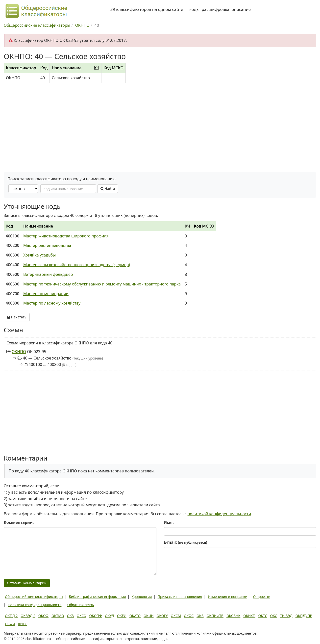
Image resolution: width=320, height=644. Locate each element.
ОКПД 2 (11, 616)
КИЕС (23, 624)
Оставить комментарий (27, 583)
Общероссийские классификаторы (34, 597)
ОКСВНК (233, 616)
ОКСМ (176, 616)
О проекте (261, 597)
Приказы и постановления (180, 597)
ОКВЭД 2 (28, 616)
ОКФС (189, 616)
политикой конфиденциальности (219, 514)
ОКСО (81, 616)
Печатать (17, 317)
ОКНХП (249, 616)
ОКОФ (43, 616)
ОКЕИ (122, 616)
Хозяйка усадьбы (39, 255)
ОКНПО (19, 352)
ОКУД (110, 616)
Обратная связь (81, 605)
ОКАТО (135, 616)
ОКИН (148, 616)
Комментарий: (19, 522)
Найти (108, 189)
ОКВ (200, 616)
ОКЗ (70, 616)
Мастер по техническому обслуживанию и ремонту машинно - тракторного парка (102, 284)
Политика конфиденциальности (35, 605)
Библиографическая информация (97, 597)
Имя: (169, 522)
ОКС (273, 616)
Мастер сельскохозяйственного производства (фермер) (77, 265)
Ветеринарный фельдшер (48, 274)
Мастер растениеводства (47, 245)
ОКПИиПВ (215, 616)
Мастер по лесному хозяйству (52, 303)
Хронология (142, 597)
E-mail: (185, 542)
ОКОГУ (162, 616)
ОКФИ (10, 624)
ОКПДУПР (304, 616)
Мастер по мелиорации (46, 294)
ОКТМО (58, 616)
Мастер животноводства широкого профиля (66, 236)
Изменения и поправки (228, 597)
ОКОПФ (96, 616)
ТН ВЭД (286, 616)
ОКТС (263, 616)
